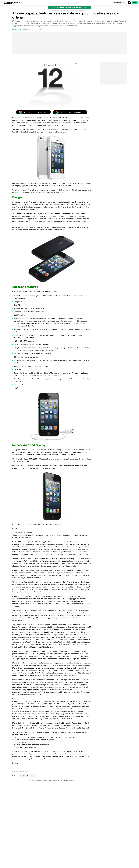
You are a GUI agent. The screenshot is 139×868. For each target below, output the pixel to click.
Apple (14, 771)
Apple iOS (18, 771)
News (14, 769)
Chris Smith (17, 29)
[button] (69, 3)
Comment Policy (62, 780)
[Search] (109, 3)
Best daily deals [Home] (119, 3)
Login (135, 3)
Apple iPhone (25, 771)
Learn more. (85, 10)
